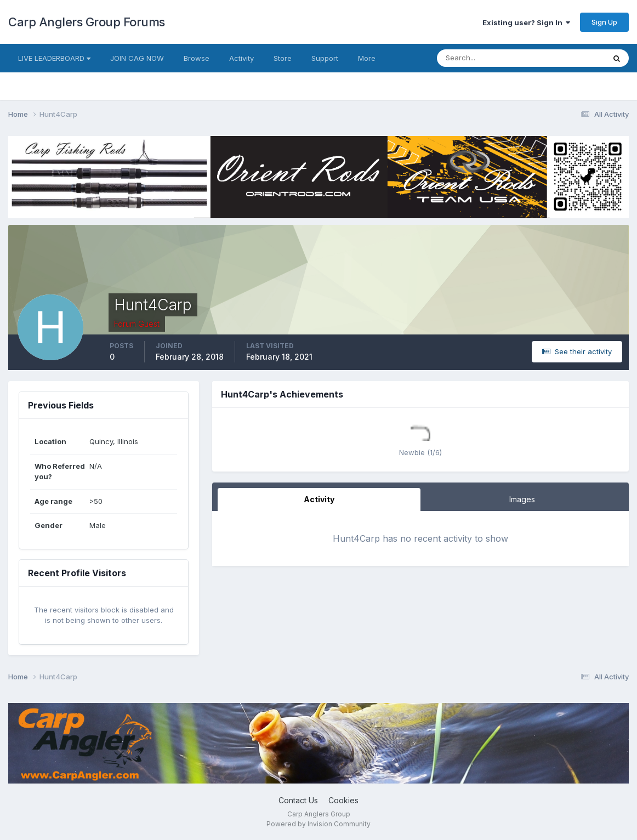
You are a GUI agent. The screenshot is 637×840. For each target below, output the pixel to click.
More (367, 58)
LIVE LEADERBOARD (54, 58)
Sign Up (604, 22)
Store (283, 58)
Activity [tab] (319, 499)
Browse (197, 58)
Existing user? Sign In (526, 22)
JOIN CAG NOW (137, 58)
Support (325, 58)
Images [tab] (522, 499)
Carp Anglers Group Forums (87, 22)
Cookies (343, 800)
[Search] (485, 58)
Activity (241, 58)
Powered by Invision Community (318, 824)
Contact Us (298, 800)
